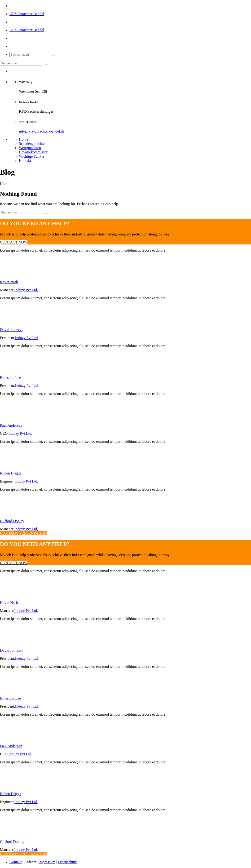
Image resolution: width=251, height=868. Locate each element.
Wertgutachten (30, 148)
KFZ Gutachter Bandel (27, 14)
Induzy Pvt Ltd (26, 290)
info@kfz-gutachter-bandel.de (42, 131)
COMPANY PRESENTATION (23, 533)
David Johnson (11, 330)
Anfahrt (30, 862)
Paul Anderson (11, 425)
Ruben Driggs (11, 473)
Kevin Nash (9, 282)
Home (24, 139)
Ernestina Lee (10, 378)
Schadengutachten (33, 144)
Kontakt (25, 161)
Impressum (47, 862)
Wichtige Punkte (31, 156)
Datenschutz (67, 862)
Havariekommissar (33, 152)
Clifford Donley (12, 521)
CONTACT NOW (14, 242)
